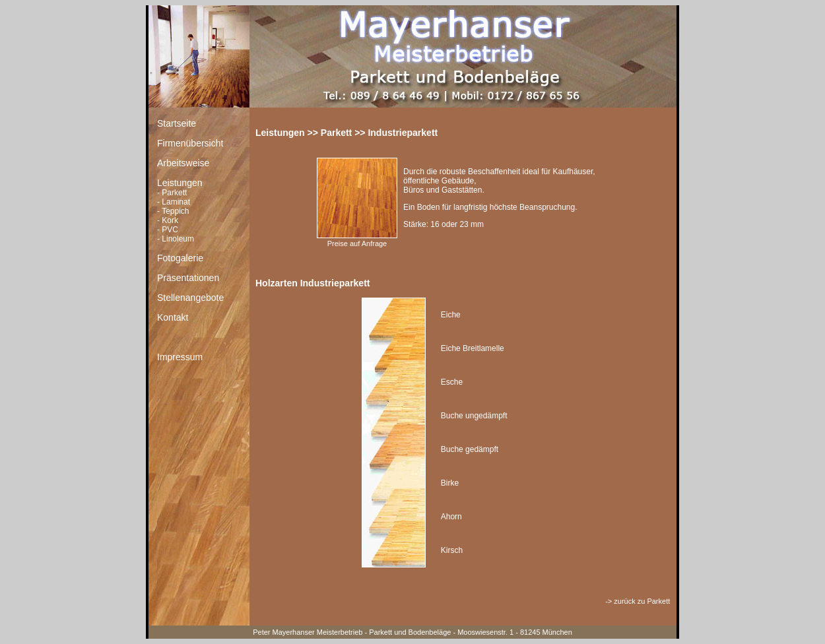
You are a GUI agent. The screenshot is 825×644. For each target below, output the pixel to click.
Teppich (175, 211)
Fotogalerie (180, 258)
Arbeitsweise (183, 163)
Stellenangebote (190, 298)
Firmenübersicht (190, 143)
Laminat (176, 202)
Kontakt (173, 317)
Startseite (177, 123)
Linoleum (178, 239)
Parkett (174, 193)
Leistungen (180, 183)
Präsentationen (188, 278)
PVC (170, 230)
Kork (170, 220)
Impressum (180, 357)
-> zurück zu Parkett (639, 601)
